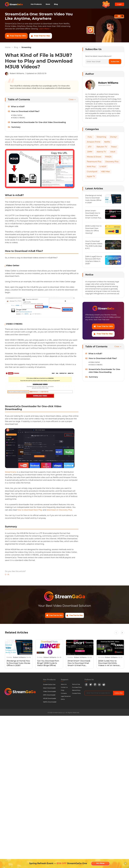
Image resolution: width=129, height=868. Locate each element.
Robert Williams (17, 74)
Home (8, 47)
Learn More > (45, 29)
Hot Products (36, 4)
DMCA (63, 700)
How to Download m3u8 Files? (25, 111)
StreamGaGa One (49, 685)
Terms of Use (76, 685)
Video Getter (17, 115)
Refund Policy (76, 691)
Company (64, 694)
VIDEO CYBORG (19, 118)
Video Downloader (50, 692)
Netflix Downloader (50, 703)
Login (119, 4)
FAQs (63, 691)
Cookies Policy (76, 694)
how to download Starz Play (30, 510)
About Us (64, 685)
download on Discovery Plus (59, 510)
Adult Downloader (49, 689)
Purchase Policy (77, 688)
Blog (56, 4)
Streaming (26, 47)
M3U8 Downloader (50, 699)
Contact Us (64, 688)
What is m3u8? (18, 107)
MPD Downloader (49, 696)
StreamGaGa (11, 472)
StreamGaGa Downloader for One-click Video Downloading (38, 122)
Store (48, 4)
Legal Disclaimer (66, 697)
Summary (16, 127)
